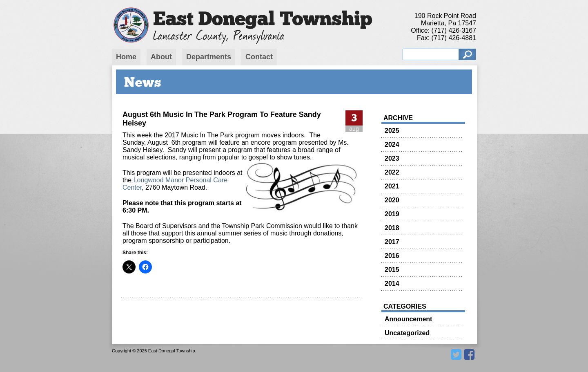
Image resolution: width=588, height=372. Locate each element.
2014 (392, 283)
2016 (392, 256)
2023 (392, 158)
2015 (392, 270)
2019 (392, 214)
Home (126, 57)
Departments (209, 57)
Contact (259, 57)
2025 (392, 131)
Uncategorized (407, 333)
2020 (392, 200)
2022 (392, 172)
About (161, 57)
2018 (392, 228)
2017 (392, 242)
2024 (392, 145)
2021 (392, 186)
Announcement (408, 319)
